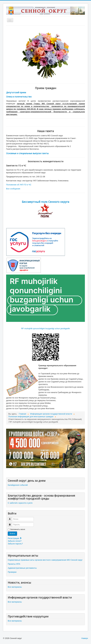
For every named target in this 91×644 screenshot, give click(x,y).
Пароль (11, 523)
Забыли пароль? (15, 544)
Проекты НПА (14, 564)
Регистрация (15, 538)
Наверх (85, 638)
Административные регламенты (22, 568)
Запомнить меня (18, 529)
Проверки (12, 572)
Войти (12, 534)
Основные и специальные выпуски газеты (27, 153)
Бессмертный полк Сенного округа (46, 202)
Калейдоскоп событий (18, 485)
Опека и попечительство (19, 97)
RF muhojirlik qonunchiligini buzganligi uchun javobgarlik (46, 328)
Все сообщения (13, 189)
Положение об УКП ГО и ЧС (19, 185)
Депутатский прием (16, 92)
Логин (11, 518)
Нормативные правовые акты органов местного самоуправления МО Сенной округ (45, 560)
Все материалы (15, 587)
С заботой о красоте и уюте (20, 503)
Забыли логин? (15, 541)
